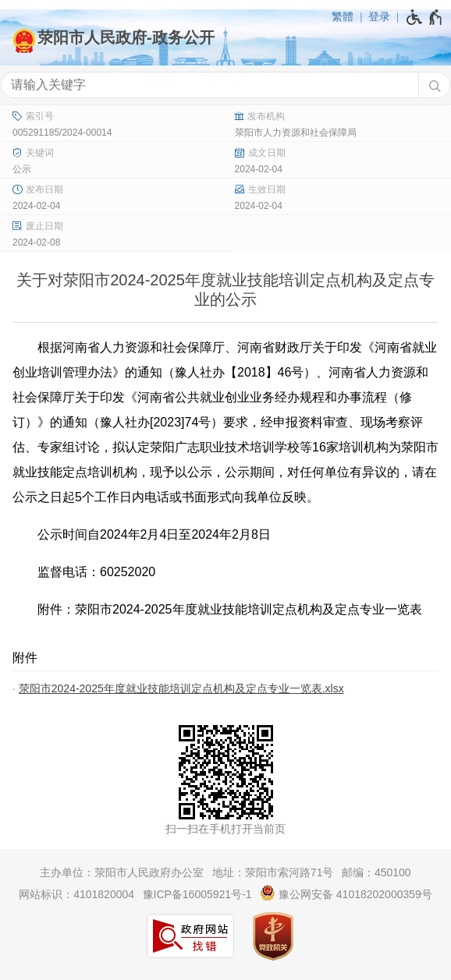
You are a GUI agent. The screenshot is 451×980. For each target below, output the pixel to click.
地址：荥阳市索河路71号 (273, 872)
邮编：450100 (376, 872)
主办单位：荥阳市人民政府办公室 (122, 872)
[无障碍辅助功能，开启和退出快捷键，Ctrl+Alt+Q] (425, 17)
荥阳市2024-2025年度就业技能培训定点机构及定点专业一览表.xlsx (181, 688)
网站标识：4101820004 (76, 894)
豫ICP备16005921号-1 (197, 894)
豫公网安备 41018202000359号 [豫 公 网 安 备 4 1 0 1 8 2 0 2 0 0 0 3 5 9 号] (346, 893)
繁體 (343, 16)
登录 (379, 16)
